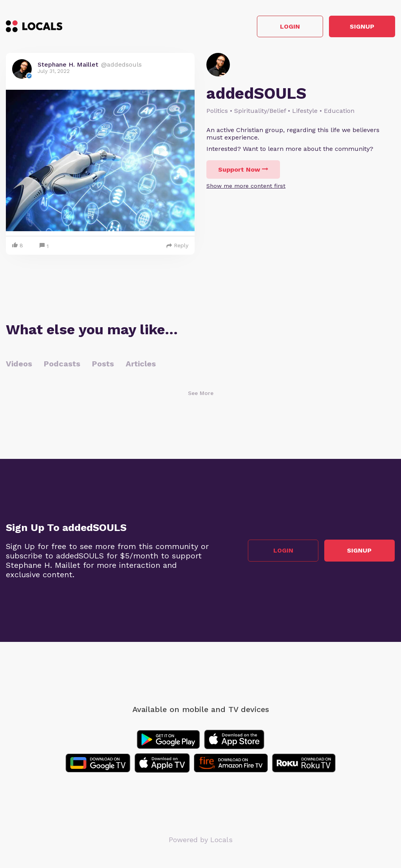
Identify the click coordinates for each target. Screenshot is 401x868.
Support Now (243, 170)
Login (284, 27)
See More (201, 394)
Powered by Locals (201, 840)
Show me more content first (246, 186)
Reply (177, 246)
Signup (360, 27)
